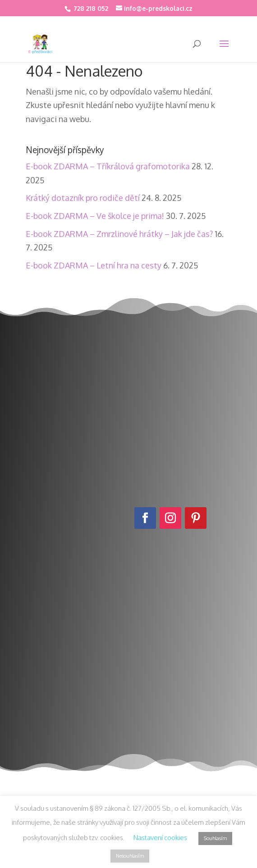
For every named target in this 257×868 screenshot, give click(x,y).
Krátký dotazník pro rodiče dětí (83, 198)
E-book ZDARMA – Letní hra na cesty (94, 265)
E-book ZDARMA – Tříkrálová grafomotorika (108, 166)
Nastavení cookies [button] (160, 838)
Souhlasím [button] (215, 838)
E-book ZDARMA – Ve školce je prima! (95, 216)
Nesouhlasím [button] (130, 856)
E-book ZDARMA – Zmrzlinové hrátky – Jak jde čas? (119, 234)
